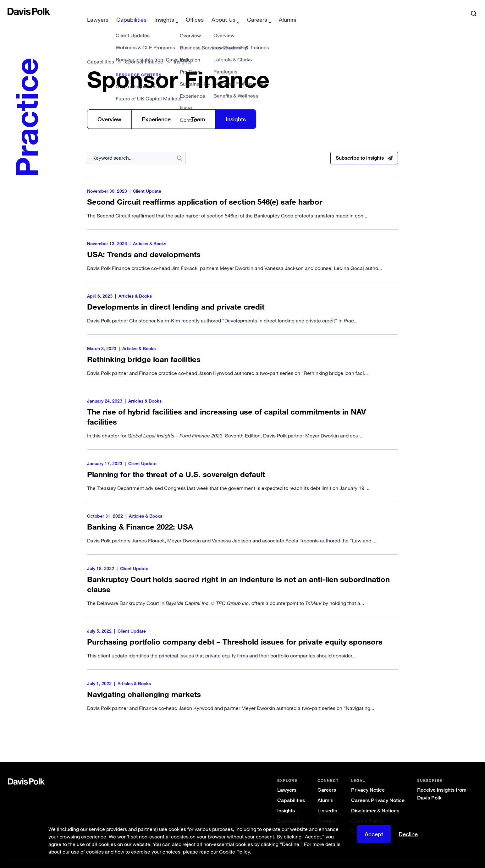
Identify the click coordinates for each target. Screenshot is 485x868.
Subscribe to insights (360, 148)
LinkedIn (327, 801)
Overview (109, 109)
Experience (156, 109)
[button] (12, 11)
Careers (327, 780)
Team (198, 109)
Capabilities (101, 52)
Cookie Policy (367, 811)
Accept (374, 834)
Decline (408, 834)
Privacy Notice (368, 780)
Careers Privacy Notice (378, 790)
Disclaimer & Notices (375, 801)
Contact (327, 811)
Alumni (325, 790)
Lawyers (287, 780)
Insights (236, 109)
